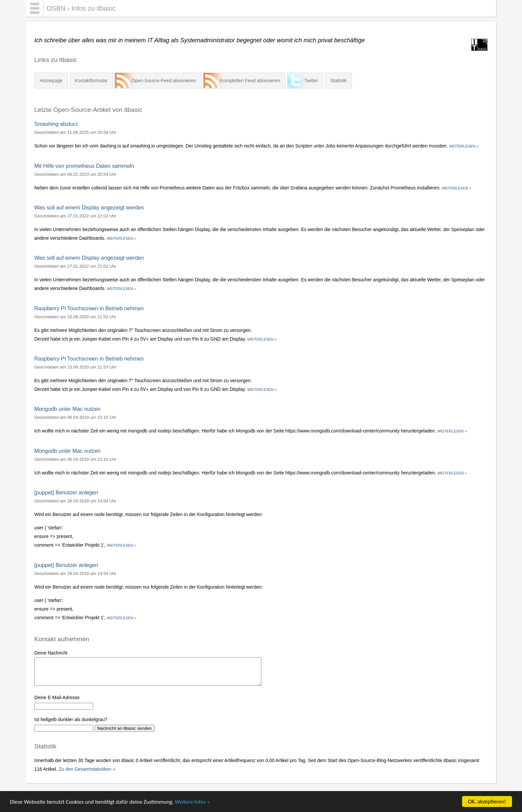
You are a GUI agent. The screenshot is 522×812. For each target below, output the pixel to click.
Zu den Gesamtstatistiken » (87, 769)
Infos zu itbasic (93, 8)
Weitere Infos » (192, 802)
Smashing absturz (56, 124)
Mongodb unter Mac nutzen (67, 409)
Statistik (338, 81)
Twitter (311, 81)
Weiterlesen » (464, 146)
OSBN (56, 8)
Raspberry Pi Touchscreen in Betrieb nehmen (89, 308)
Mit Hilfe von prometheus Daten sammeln (84, 166)
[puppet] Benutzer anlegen (66, 492)
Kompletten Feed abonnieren (250, 81)
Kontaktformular (91, 81)
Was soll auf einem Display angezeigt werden (89, 207)
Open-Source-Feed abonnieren (164, 81)
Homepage (51, 81)
